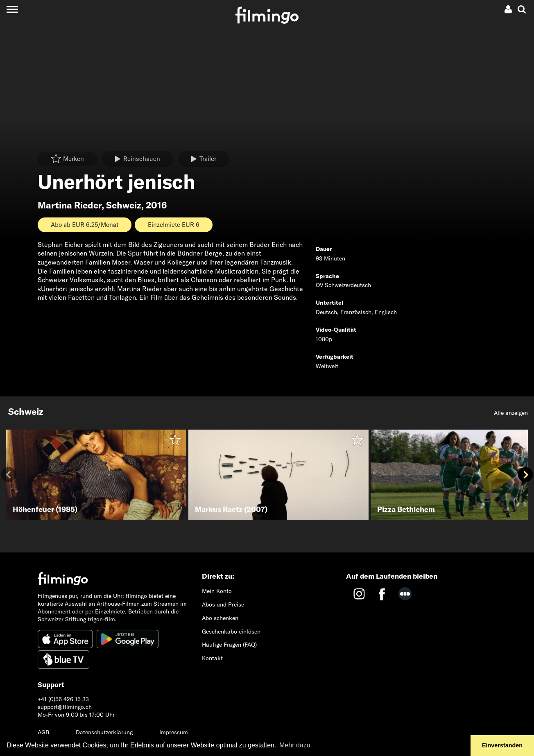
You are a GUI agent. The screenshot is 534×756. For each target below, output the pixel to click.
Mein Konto (217, 591)
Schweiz (124, 205)
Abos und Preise (223, 604)
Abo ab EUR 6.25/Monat (85, 225)
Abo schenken (220, 618)
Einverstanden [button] (502, 745)
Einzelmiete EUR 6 (174, 225)
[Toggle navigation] (12, 9)
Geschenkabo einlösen (231, 632)
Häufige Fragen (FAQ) (229, 645)
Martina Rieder (70, 205)
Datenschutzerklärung (104, 732)
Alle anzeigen (511, 413)
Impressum (174, 732)
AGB (43, 732)
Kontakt (212, 658)
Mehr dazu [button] (295, 745)
